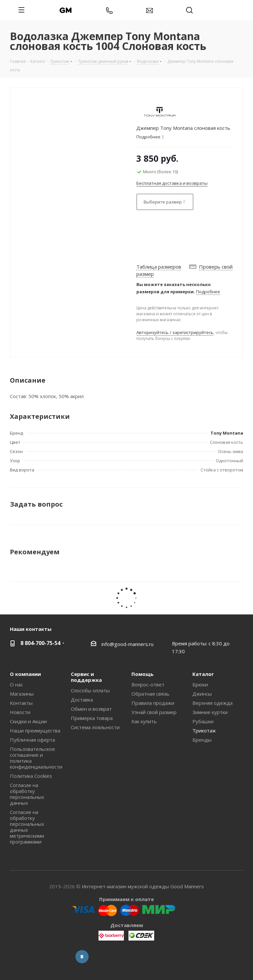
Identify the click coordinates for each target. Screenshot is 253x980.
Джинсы (202, 694)
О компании (25, 674)
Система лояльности (95, 727)
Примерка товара (92, 718)
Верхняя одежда (212, 703)
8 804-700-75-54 (40, 643)
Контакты (21, 703)
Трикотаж (204, 730)
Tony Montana (227, 433)
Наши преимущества (35, 730)
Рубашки (203, 721)
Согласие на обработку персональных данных (27, 794)
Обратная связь (150, 694)
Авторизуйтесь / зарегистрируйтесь (175, 332)
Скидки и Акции (28, 721)
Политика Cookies (31, 776)
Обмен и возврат (91, 709)
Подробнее (208, 292)
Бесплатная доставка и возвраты (172, 183)
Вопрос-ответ (148, 684)
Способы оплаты (90, 690)
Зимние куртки (210, 712)
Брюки (200, 684)
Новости (20, 712)
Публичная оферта (32, 740)
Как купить (144, 721)
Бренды (202, 740)
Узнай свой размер (154, 712)
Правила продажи (153, 703)
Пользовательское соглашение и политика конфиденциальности (36, 758)
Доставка (82, 700)
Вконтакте (82, 957)
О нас (16, 684)
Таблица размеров (159, 267)
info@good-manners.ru (127, 644)
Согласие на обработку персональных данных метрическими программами (27, 827)
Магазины (22, 694)
